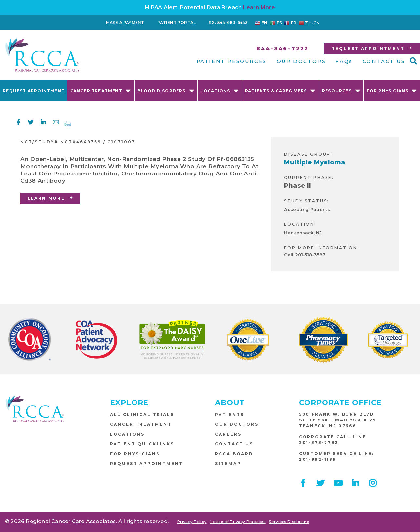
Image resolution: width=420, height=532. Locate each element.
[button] (413, 61)
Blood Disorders (166, 90)
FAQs (344, 61)
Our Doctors (237, 424)
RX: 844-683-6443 (228, 22)
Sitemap (228, 464)
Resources (341, 90)
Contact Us (234, 444)
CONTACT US (384, 61)
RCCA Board (234, 454)
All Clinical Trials (142, 414)
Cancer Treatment (101, 90)
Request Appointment (34, 91)
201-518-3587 (310, 255)
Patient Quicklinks (142, 444)
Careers (228, 434)
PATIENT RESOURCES (232, 61)
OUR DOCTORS (301, 61)
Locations (220, 90)
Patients (230, 414)
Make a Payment (125, 22)
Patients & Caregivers (280, 90)
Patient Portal (176, 22)
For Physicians (392, 90)
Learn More (259, 7)
